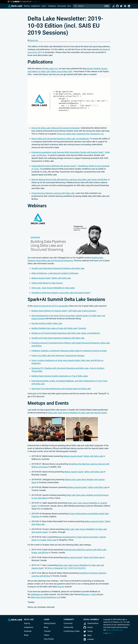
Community (61, 6)
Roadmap (52, 6)
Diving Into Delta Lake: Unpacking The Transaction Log (80, 134)
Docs (69, 6)
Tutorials (47, 631)
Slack (87, 635)
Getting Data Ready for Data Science (47, 283)
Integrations (36, 6)
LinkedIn (89, 639)
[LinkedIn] (129, 6)
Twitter (88, 631)
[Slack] (125, 6)
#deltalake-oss (37, 594)
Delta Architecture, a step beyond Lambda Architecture (55, 273)
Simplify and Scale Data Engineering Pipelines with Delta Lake (58, 268)
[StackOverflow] (113, 6)
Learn (44, 6)
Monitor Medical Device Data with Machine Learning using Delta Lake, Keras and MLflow (69, 180)
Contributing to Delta (72, 631)
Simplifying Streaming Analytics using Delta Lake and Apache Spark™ (61, 293)
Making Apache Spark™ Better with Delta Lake (51, 278)
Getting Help (68, 627)
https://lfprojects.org (114, 630)
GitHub (88, 627)
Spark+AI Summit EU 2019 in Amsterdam (51, 306)
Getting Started (50, 623)
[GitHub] (117, 6)
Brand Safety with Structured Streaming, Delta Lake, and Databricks (60, 139)
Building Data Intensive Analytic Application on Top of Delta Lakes (60, 376)
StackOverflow (91, 623)
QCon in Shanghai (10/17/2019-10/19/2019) (67, 568)
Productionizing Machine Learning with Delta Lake (53, 193)
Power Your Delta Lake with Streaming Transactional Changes (58, 356)
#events (61, 587)
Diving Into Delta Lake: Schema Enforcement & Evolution (56, 128)
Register (86, 594)
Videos (47, 635)
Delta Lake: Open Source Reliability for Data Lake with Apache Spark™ (78, 413)
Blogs (26, 635)
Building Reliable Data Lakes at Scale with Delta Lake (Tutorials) (59, 328)
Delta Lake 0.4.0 (51, 69)
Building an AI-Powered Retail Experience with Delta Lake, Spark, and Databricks (66, 333)
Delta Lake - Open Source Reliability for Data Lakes (53, 288)
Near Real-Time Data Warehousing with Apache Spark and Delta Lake (61, 389)
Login (93, 594)
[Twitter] (121, 6)
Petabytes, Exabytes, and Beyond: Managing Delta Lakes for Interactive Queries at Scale (69, 351)
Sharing (27, 6)
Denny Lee (34, 40)
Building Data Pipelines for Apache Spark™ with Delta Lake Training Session (64, 311)
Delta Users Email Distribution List (45, 597)
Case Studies (49, 639)
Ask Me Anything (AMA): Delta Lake (47, 323)
